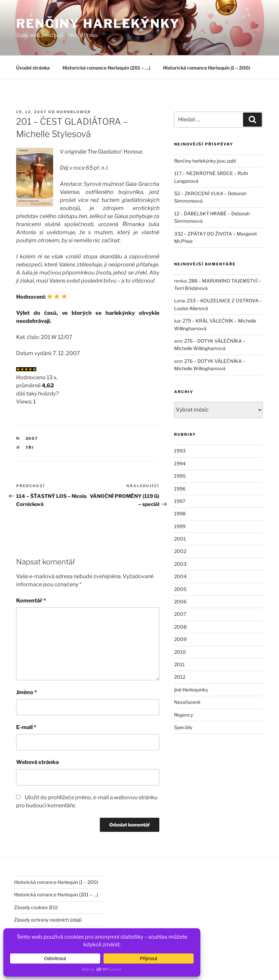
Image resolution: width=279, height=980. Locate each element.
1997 (180, 501)
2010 (180, 652)
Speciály (183, 727)
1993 (180, 451)
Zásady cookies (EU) (36, 907)
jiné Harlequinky (191, 690)
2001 (180, 539)
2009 (180, 639)
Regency (184, 715)
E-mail (26, 727)
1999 (180, 526)
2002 (180, 551)
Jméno (27, 692)
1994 (180, 463)
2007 (32, 438)
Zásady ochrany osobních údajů (48, 920)
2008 (180, 627)
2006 (180, 602)
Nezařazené (187, 702)
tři (30, 448)
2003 (180, 564)
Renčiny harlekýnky (98, 24)
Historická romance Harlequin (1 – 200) (207, 68)
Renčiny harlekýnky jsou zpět (205, 161)
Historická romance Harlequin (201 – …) (106, 68)
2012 (180, 677)
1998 (180, 514)
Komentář (31, 601)
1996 (180, 489)
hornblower (74, 112)
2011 (180, 664)
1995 (180, 476)
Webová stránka (37, 762)
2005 (180, 589)
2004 (180, 576)
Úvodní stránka (33, 68)
